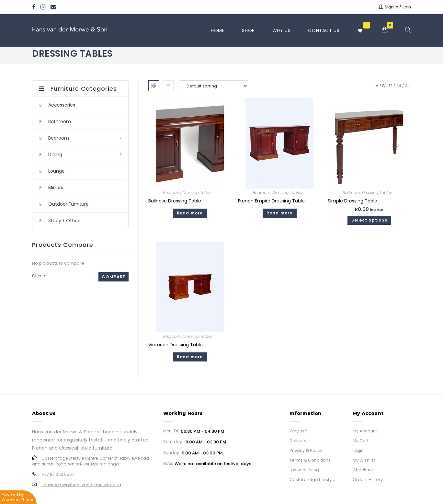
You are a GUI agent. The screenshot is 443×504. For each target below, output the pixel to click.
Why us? (298, 431)
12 (391, 86)
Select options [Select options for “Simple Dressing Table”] (369, 220)
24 (399, 86)
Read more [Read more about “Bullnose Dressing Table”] (190, 213)
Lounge (57, 171)
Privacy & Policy (306, 450)
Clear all (40, 276)
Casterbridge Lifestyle (312, 480)
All (408, 86)
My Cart (361, 441)
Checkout (363, 470)
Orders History (368, 480)
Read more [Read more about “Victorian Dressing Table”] (190, 357)
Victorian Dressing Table (176, 345)
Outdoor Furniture (68, 204)
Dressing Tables (198, 193)
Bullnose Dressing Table (175, 201)
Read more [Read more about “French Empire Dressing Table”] (280, 213)
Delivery (298, 441)
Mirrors (56, 188)
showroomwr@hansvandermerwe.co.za (81, 485)
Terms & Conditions (310, 460)
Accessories (62, 105)
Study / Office (64, 221)
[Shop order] (214, 86)
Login (358, 450)
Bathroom (60, 121)
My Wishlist (364, 460)
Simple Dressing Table (352, 201)
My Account (365, 431)
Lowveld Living (304, 470)
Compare (114, 277)
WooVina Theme (18, 500)
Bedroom (172, 193)
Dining (55, 155)
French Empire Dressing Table (271, 201)
